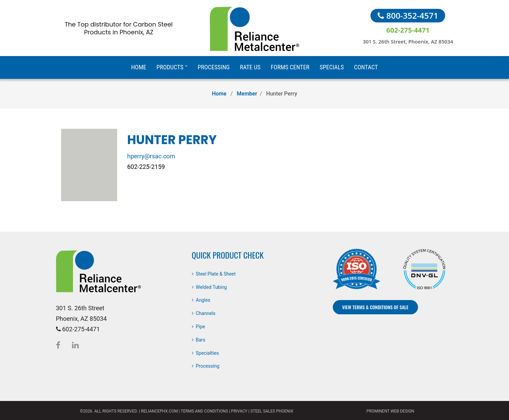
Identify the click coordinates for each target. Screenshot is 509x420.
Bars (201, 340)
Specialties (207, 353)
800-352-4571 (408, 15)
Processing (208, 366)
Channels (206, 313)
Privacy (239, 411)
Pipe (201, 327)
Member (247, 94)
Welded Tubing (212, 287)
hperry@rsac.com (151, 156)
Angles (203, 300)
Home (219, 94)
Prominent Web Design (390, 411)
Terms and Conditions (204, 411)
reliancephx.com (159, 411)
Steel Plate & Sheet (216, 274)
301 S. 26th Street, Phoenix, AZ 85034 (408, 41)
